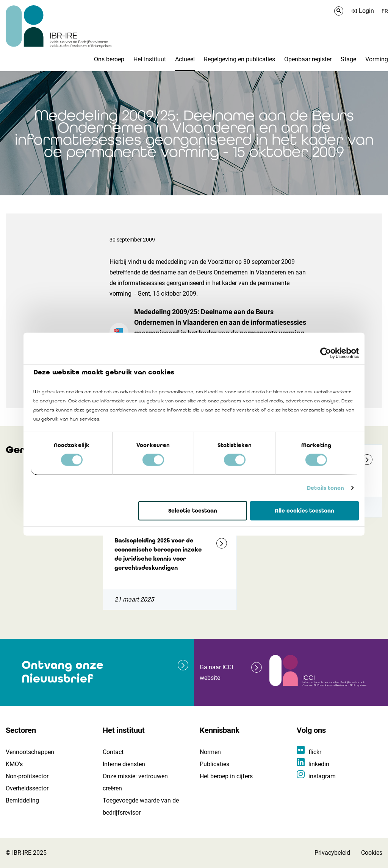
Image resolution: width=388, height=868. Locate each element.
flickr (315, 752)
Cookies (372, 853)
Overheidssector (27, 788)
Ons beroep (109, 59)
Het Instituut (150, 59)
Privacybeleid (332, 853)
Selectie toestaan (193, 511)
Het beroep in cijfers (226, 776)
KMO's (14, 764)
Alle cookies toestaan (304, 511)
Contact (113, 752)
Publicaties (214, 764)
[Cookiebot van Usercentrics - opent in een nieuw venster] (326, 353)
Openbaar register (308, 59)
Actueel (185, 59)
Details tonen (325, 488)
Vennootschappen (30, 752)
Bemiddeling (22, 800)
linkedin (319, 764)
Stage (348, 59)
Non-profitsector (27, 776)
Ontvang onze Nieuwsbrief (63, 672)
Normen (210, 752)
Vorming (377, 59)
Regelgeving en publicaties (239, 59)
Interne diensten (124, 764)
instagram (322, 776)
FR (385, 11)
